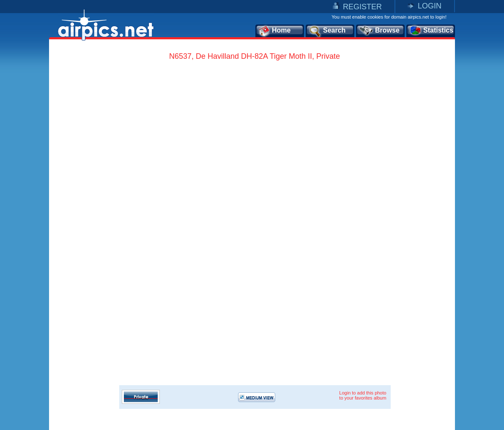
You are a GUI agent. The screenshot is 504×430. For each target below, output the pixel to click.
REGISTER (362, 7)
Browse (379, 31)
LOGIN (430, 6)
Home (274, 31)
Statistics (431, 31)
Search (327, 31)
